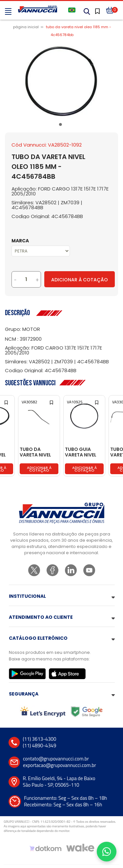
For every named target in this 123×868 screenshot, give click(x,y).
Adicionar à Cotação (80, 280)
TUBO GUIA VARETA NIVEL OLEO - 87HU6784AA (81, 452)
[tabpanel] (61, 81)
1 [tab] (62, 126)
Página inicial (26, 27)
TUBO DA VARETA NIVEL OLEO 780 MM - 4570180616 (38, 452)
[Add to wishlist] (7, 402)
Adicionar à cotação (39, 469)
